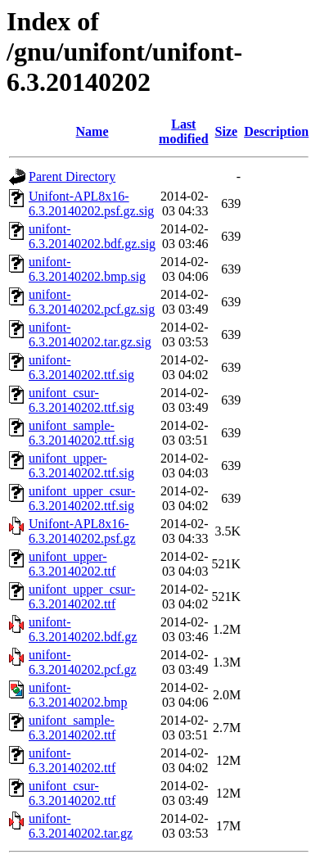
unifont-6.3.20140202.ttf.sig (81, 367)
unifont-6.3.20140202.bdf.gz (83, 629)
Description (276, 131)
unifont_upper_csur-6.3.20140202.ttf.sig (82, 498)
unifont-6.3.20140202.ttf (72, 760)
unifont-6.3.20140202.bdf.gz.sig (92, 236)
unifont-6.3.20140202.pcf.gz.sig (92, 302)
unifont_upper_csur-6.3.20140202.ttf (82, 597)
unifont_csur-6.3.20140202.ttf (72, 793)
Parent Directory (72, 176)
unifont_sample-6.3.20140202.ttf (72, 728)
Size (227, 131)
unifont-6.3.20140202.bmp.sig (87, 269)
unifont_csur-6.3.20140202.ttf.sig (81, 400)
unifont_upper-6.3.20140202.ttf (72, 564)
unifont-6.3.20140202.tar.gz (81, 826)
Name (92, 131)
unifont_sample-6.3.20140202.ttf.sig (81, 433)
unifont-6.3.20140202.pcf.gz (83, 662)
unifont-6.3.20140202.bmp (78, 695)
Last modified (183, 131)
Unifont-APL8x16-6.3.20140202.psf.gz (82, 531)
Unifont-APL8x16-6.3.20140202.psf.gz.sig (91, 203)
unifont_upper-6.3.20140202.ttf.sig (81, 466)
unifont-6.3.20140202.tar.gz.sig (90, 335)
